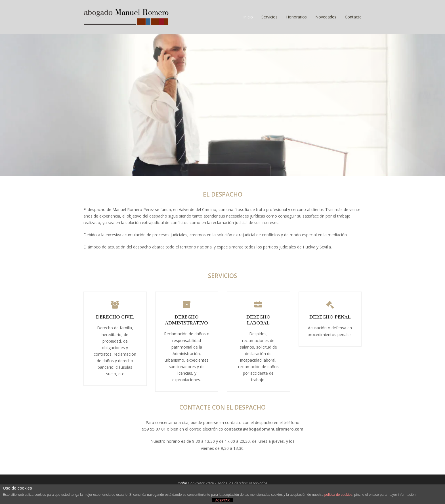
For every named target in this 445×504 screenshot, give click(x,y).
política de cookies (338, 495)
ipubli (182, 483)
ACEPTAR (222, 500)
